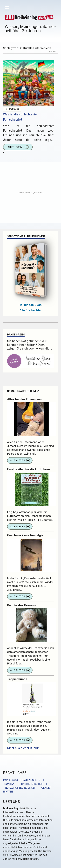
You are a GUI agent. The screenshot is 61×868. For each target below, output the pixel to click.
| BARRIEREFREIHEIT (30, 784)
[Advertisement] (30, 193)
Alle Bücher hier (30, 310)
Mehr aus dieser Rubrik (23, 748)
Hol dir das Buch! (30, 305)
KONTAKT (10, 784)
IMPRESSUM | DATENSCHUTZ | (24, 780)
